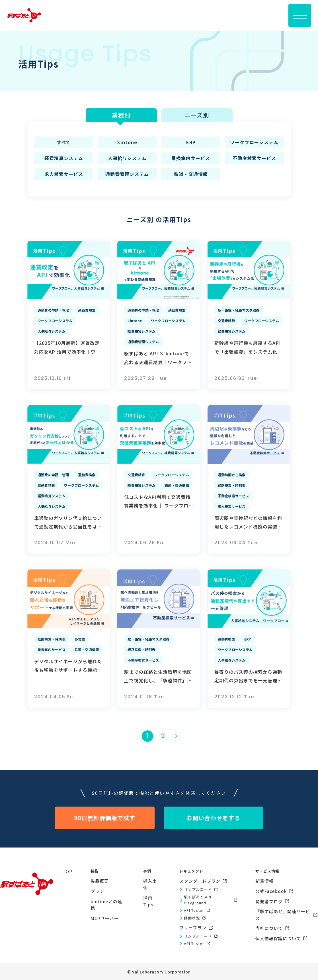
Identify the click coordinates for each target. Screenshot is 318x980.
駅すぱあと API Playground (198, 900)
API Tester (194, 910)
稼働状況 (192, 918)
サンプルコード (198, 889)
